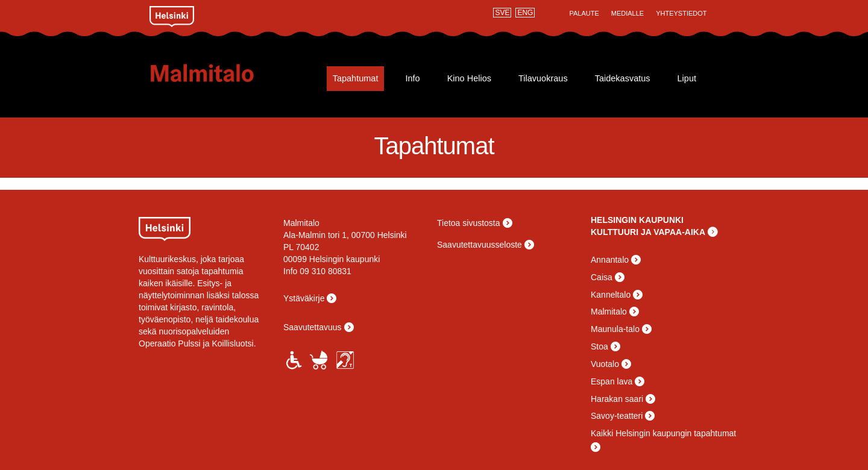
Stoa (599, 346)
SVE (502, 13)
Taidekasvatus (623, 78)
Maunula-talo (615, 329)
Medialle (627, 13)
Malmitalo (222, 73)
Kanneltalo (611, 295)
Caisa (602, 277)
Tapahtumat (356, 78)
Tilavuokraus (543, 78)
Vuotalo (605, 364)
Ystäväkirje (304, 298)
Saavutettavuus (313, 327)
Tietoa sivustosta (469, 223)
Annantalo (610, 260)
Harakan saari (617, 399)
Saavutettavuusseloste (480, 245)
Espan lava (612, 381)
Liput (687, 78)
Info (412, 78)
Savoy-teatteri (617, 416)
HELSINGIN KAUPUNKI (637, 220)
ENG (525, 13)
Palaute (584, 13)
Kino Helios (469, 78)
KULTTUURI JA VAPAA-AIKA (648, 232)
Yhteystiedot (681, 13)
